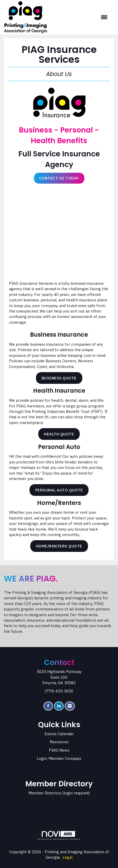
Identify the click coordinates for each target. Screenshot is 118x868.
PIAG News (59, 750)
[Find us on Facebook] (48, 706)
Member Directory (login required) (59, 793)
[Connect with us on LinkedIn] (59, 706)
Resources (59, 742)
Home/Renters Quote (59, 546)
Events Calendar (59, 734)
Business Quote (59, 378)
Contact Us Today (59, 178)
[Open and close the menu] (80, 17)
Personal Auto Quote (59, 490)
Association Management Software (59, 836)
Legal (68, 857)
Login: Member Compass (59, 758)
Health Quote (59, 434)
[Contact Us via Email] (70, 706)
